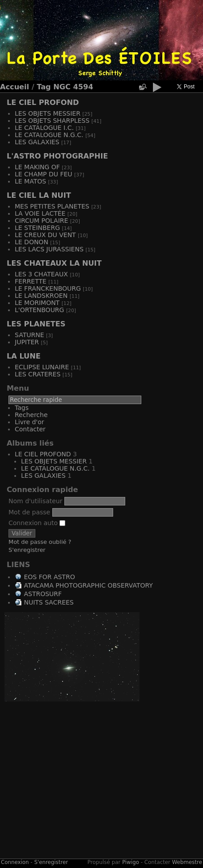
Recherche (31, 415)
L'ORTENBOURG (39, 310)
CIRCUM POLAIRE (41, 221)
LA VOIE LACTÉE (40, 213)
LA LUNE (24, 356)
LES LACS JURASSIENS (49, 249)
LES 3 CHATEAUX (41, 274)
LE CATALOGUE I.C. (44, 128)
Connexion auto (37, 523)
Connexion (15, 862)
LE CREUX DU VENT (45, 235)
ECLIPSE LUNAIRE (42, 367)
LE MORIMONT (37, 303)
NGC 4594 (73, 87)
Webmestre (187, 862)
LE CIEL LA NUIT (39, 195)
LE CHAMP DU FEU (44, 174)
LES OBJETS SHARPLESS (52, 121)
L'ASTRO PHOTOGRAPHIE (57, 156)
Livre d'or (30, 422)
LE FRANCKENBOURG (48, 288)
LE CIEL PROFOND (43, 102)
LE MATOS (30, 181)
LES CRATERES (38, 374)
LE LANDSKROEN (41, 296)
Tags (22, 408)
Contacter (30, 429)
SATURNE (29, 335)
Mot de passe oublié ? (40, 542)
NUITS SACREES (49, 602)
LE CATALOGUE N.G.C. (49, 135)
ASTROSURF (43, 594)
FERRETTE (31, 281)
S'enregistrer (27, 550)
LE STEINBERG (37, 228)
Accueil (15, 87)
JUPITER (27, 342)
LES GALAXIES (37, 142)
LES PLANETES (36, 324)
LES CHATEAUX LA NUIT (54, 263)
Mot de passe (29, 512)
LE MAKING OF (37, 167)
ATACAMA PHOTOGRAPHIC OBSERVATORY (88, 585)
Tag (44, 87)
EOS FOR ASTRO (49, 577)
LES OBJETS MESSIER (48, 113)
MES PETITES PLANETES (52, 206)
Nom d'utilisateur (36, 501)
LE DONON (32, 242)
